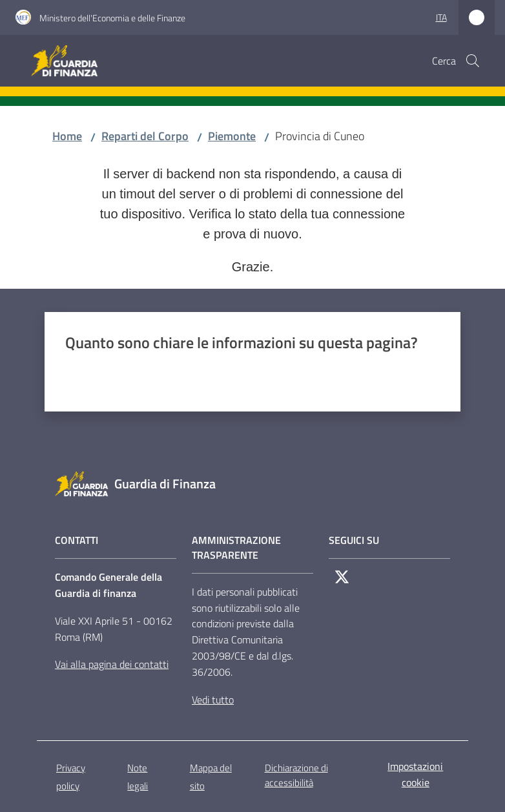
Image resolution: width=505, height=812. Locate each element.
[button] (473, 61)
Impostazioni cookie (415, 774)
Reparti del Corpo (145, 136)
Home (67, 136)
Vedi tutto (213, 700)
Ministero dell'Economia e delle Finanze (112, 18)
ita (441, 17)
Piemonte (232, 136)
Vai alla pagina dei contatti (112, 664)
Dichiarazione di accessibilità (296, 775)
